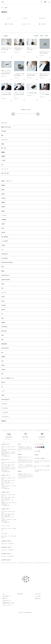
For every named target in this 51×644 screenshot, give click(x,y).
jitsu (2, 373)
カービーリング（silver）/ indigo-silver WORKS (6, 94)
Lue (2, 259)
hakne (3, 278)
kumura (3, 316)
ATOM (21, 622)
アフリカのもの (6, 434)
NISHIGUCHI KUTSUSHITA (9, 273)
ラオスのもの (5, 430)
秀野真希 (4, 188)
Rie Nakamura (5, 344)
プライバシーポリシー (6, 633)
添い (3, 411)
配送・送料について (6, 624)
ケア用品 (4, 161)
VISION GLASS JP (6, 288)
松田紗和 (4, 340)
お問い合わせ (36, 626)
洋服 (3, 144)
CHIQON (4, 392)
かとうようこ (5, 307)
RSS (18, 622)
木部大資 (4, 240)
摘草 (3, 359)
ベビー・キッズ (6, 171)
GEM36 (3, 387)
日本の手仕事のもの (7, 425)
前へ (14, 114)
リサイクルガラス (6, 444)
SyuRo (3, 297)
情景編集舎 (4, 449)
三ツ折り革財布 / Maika (32, 93)
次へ (37, 114)
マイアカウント (37, 622)
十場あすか (4, 202)
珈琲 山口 (4, 406)
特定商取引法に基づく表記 (7, 631)
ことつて (4, 415)
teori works (4, 321)
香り (3, 166)
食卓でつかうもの (6, 126)
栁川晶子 (4, 198)
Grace (3, 382)
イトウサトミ (5, 221)
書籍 (3, 135)
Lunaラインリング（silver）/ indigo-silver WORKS (19, 94)
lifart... (3, 302)
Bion (3, 397)
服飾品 (7, 8)
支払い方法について (6, 628)
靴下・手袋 (4, 149)
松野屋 (3, 283)
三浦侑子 (4, 231)
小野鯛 (3, 193)
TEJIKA (3, 311)
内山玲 (3, 236)
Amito (3, 354)
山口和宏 (4, 255)
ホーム (3, 8)
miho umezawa (5, 269)
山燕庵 (3, 420)
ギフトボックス (6, 140)
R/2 (2, 330)
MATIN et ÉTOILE (6, 368)
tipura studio (5, 349)
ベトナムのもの (6, 439)
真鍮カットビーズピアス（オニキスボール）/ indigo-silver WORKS (6, 72)
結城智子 (4, 217)
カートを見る (36, 624)
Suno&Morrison (5, 264)
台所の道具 (4, 130)
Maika (3, 335)
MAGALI (4, 326)
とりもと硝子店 (6, 250)
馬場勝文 (4, 207)
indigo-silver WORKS (7, 292)
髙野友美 (4, 212)
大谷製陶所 (4, 226)
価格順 (42, 36)
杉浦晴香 (4, 378)
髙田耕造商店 (5, 363)
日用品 (3, 157)
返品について (4, 626)
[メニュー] (49, 2)
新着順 (46, 36)
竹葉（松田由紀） (6, 245)
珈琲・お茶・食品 (6, 176)
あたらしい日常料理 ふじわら (9, 401)
